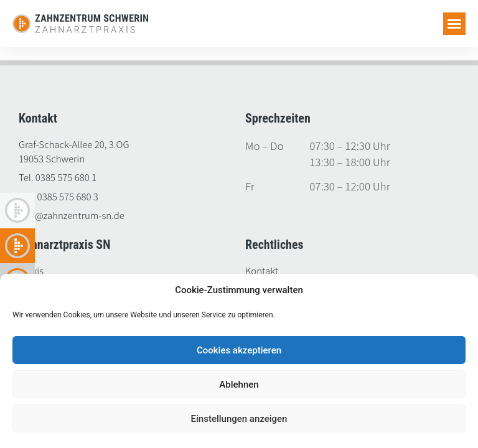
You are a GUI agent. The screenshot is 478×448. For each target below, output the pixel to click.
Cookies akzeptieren (239, 350)
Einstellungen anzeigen (239, 419)
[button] (454, 24)
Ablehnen (239, 385)
